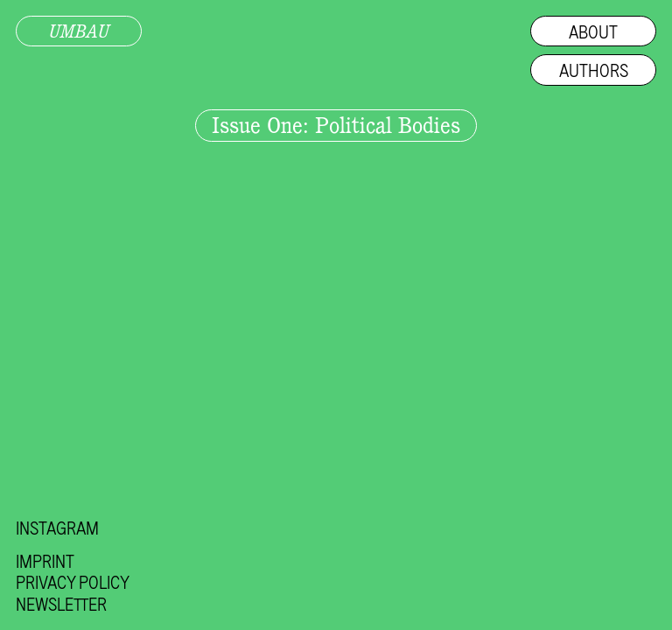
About (593, 31)
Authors (594, 70)
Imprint (45, 561)
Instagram (57, 528)
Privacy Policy (73, 582)
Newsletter (61, 604)
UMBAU (79, 31)
